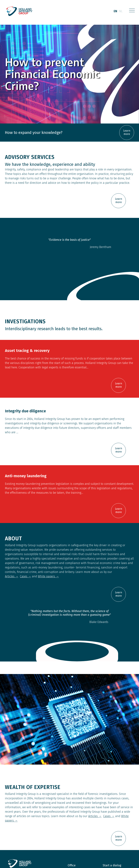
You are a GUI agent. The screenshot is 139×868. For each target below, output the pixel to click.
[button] (132, 12)
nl (121, 11)
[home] (20, 12)
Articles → (12, 576)
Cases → (25, 576)
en (115, 11)
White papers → (48, 576)
